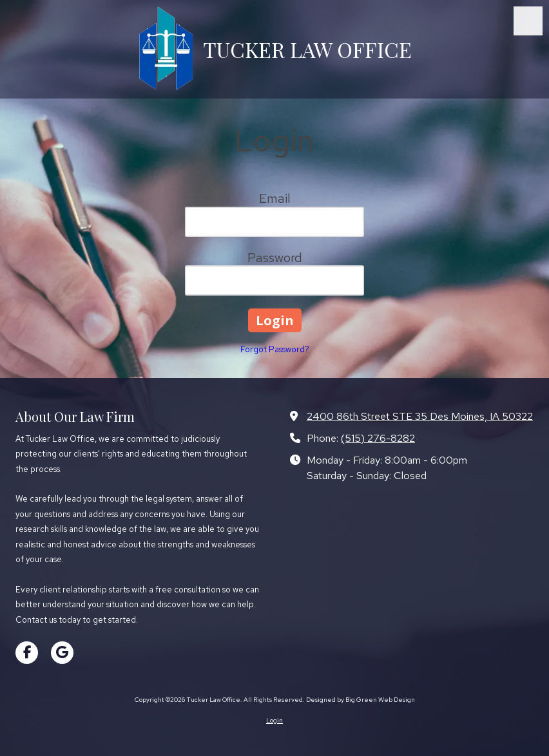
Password (275, 258)
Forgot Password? (275, 349)
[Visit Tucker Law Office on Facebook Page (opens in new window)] (27, 653)
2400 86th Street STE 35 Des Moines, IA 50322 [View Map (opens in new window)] (420, 416)
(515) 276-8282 (378, 438)
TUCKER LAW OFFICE (307, 49)
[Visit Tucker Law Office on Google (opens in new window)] (62, 653)
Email (275, 198)
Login (274, 720)
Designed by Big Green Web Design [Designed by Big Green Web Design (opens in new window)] (361, 700)
